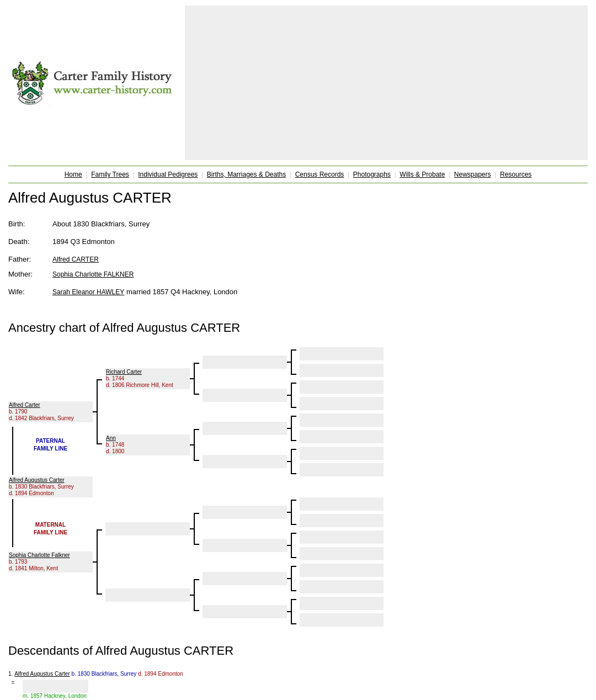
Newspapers (473, 174)
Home (73, 174)
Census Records (320, 174)
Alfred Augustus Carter (37, 480)
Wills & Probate (422, 174)
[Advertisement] (386, 83)
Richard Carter (124, 372)
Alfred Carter (25, 405)
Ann (111, 438)
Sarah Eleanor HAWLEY (88, 292)
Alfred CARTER (76, 259)
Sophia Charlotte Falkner (39, 555)
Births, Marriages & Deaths (246, 174)
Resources (516, 174)
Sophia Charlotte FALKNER (93, 274)
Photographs (372, 174)
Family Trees (110, 174)
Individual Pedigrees (168, 174)
